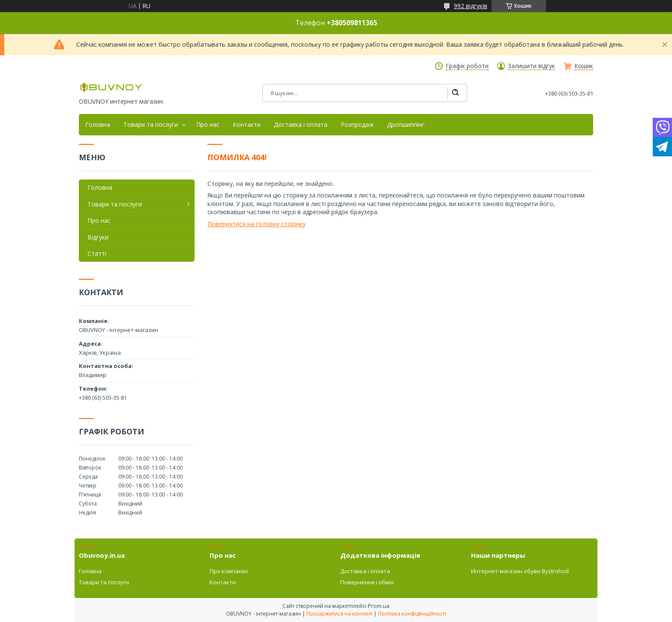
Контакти (247, 125)
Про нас (208, 125)
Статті (97, 253)
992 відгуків (471, 6)
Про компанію (229, 571)
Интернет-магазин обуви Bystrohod (520, 571)
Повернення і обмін (367, 582)
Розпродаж (357, 125)
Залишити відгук (531, 66)
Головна (98, 125)
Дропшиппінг (406, 125)
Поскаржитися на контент (339, 614)
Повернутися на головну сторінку (256, 224)
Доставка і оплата (301, 125)
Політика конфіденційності (412, 614)
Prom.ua (379, 606)
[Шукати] (455, 93)
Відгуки (98, 237)
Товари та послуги (151, 125)
